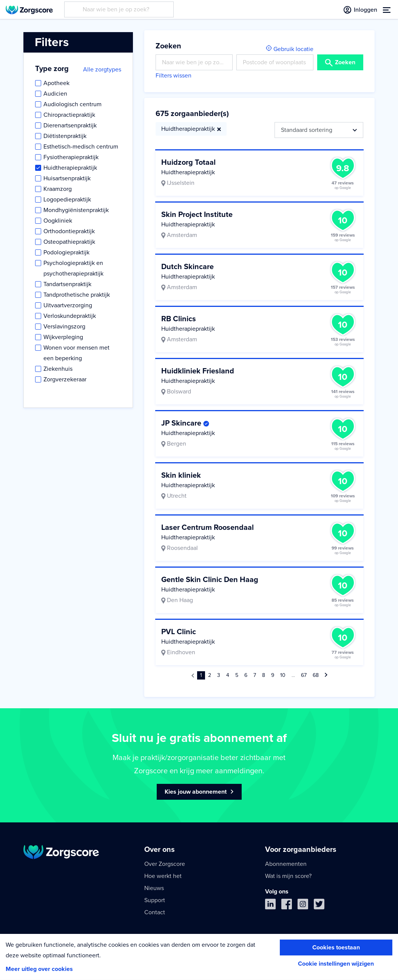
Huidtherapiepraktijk (70, 168)
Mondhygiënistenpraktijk (76, 210)
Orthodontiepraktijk (69, 231)
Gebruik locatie (290, 49)
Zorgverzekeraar (65, 379)
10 (283, 675)
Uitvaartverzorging (68, 305)
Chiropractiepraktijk (69, 115)
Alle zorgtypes (102, 70)
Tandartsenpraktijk (67, 284)
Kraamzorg (58, 189)
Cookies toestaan (336, 947)
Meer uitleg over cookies (39, 969)
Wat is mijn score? (288, 876)
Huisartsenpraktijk (67, 178)
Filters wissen (174, 76)
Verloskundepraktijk (70, 316)
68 (316, 675)
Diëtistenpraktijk (65, 136)
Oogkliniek (58, 221)
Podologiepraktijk (66, 252)
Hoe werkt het (163, 876)
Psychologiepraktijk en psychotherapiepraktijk (73, 268)
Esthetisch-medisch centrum (81, 147)
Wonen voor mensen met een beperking (76, 353)
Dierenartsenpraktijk (70, 125)
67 (304, 675)
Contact (155, 912)
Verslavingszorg (64, 327)
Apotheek (56, 83)
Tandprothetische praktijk (77, 295)
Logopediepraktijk (67, 200)
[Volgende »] (326, 675)
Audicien (55, 94)
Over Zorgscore (165, 864)
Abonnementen (286, 864)
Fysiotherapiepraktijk (71, 157)
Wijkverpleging (63, 337)
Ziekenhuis (58, 369)
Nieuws (154, 888)
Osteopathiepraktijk (69, 242)
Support (155, 900)
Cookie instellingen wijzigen (336, 964)
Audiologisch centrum (73, 104)
